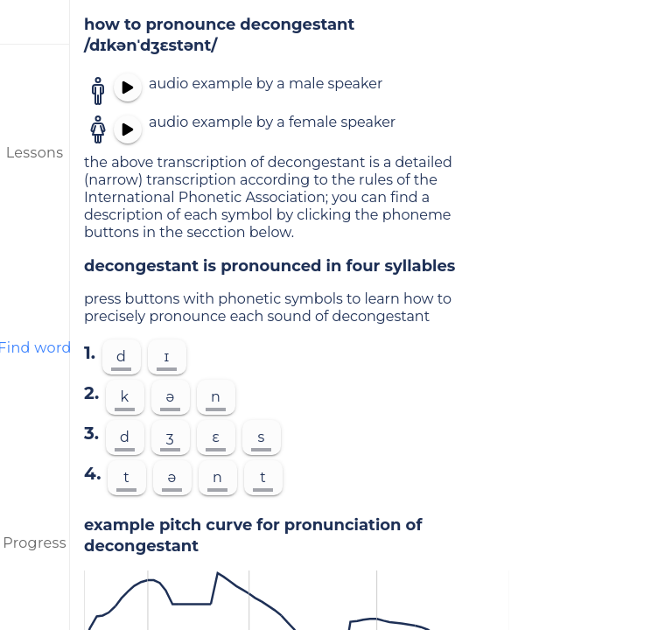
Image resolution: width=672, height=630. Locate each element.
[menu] (35, 22)
